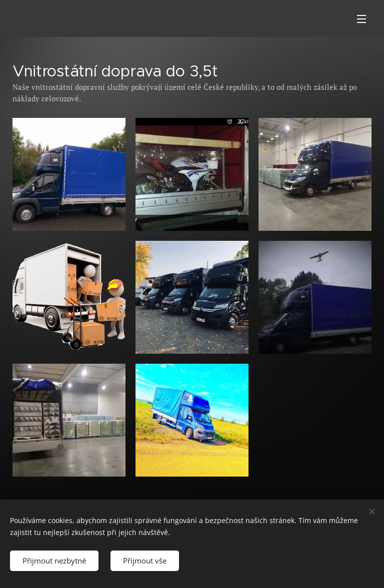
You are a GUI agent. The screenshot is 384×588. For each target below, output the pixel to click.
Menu (361, 19)
